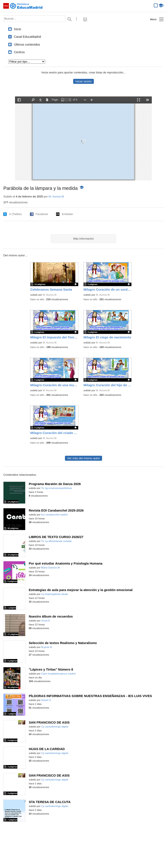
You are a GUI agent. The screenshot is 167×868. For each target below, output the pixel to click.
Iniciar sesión (83, 81)
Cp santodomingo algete (55, 727)
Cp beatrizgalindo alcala (55, 594)
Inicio (17, 29)
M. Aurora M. (56, 196)
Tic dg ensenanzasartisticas (56, 488)
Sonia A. (46, 621)
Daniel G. (46, 700)
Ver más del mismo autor (83, 458)
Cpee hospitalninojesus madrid (58, 674)
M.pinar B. (47, 647)
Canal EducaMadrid (27, 37)
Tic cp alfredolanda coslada (56, 541)
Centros (19, 52)
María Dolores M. (51, 568)
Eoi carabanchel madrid (54, 515)
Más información (83, 239)
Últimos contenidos (27, 45)
